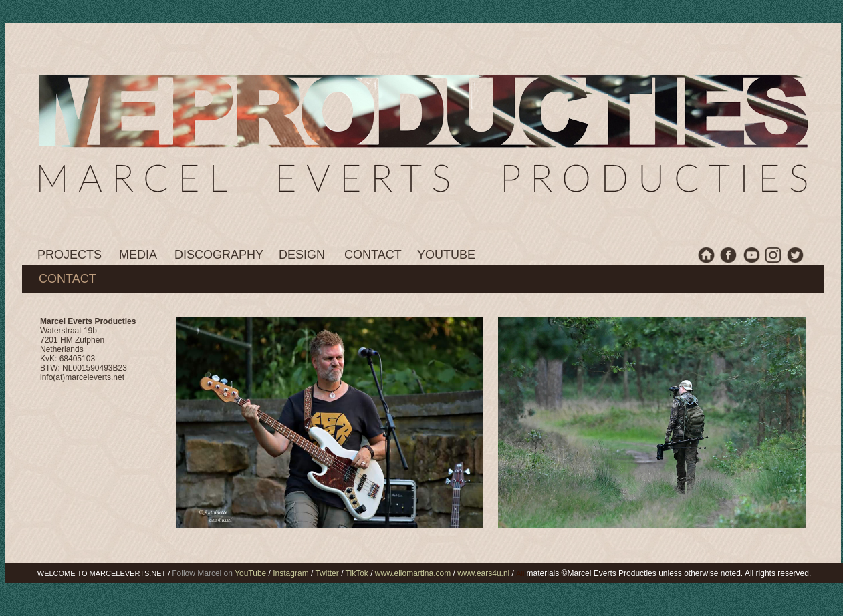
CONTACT (373, 255)
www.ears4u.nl (483, 573)
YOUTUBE (446, 255)
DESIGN (302, 255)
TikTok (357, 573)
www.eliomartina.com (412, 573)
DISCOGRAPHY (219, 255)
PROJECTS (70, 255)
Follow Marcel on (220, 573)
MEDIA (138, 255)
